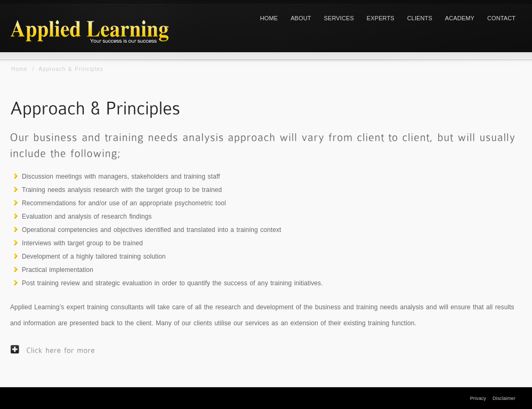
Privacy (478, 398)
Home (19, 69)
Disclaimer (504, 398)
